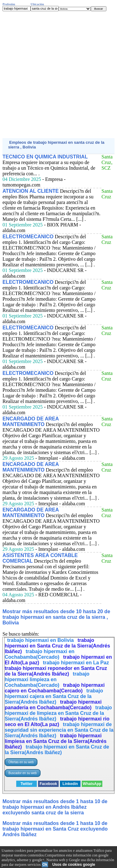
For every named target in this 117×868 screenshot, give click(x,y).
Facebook (48, 784)
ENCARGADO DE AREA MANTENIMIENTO (31, 422)
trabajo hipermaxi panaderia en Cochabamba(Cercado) (53, 705)
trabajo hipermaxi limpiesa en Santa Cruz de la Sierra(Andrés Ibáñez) (56, 741)
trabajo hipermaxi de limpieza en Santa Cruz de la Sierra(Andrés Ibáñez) (58, 713)
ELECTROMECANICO (28, 237)
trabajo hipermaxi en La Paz (76, 663)
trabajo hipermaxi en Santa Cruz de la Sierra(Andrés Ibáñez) (57, 646)
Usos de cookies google (74, 865)
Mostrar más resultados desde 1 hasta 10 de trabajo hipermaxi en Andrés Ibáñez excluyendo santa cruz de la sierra (55, 807)
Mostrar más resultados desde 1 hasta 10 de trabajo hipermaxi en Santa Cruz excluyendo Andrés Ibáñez (55, 829)
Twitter (27, 784)
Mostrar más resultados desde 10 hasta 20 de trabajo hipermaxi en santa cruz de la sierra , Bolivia (56, 617)
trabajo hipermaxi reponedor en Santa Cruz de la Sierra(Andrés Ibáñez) (56, 671)
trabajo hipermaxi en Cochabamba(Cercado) (40, 654)
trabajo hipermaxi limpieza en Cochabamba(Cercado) (47, 679)
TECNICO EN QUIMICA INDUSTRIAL (45, 157)
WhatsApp (92, 784)
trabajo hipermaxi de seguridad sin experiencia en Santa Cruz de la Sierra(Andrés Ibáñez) (59, 730)
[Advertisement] (58, 75)
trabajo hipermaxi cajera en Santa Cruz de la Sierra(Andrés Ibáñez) (54, 696)
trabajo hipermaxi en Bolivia (40, 640)
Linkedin (70, 784)
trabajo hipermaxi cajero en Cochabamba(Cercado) (55, 688)
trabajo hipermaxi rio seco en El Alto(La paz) (57, 722)
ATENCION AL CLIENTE (31, 191)
